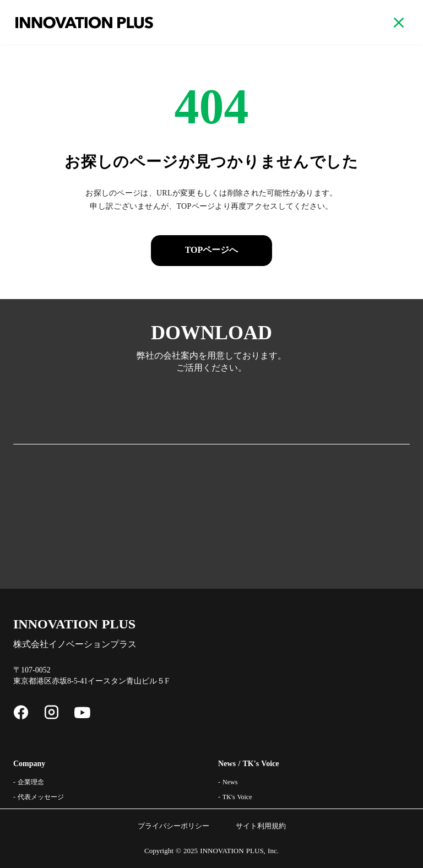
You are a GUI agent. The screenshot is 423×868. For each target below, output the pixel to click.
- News (228, 782)
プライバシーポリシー (173, 826)
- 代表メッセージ (39, 797)
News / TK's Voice (248, 764)
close (399, 23)
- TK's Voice (235, 797)
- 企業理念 (29, 782)
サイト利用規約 (261, 826)
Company (29, 764)
